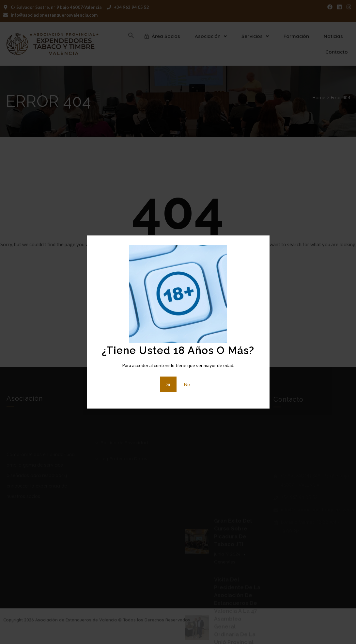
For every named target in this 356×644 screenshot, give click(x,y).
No (187, 384)
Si (168, 384)
